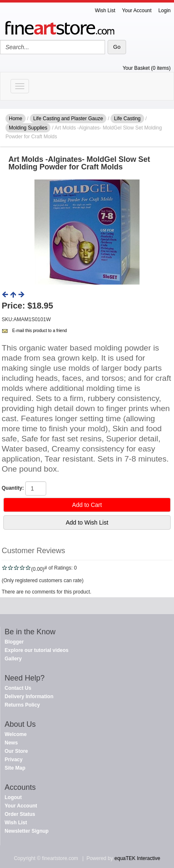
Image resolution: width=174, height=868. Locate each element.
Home (16, 119)
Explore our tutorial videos (37, 650)
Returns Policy (22, 705)
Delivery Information (29, 697)
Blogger (14, 642)
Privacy (14, 760)
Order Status (20, 814)
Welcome (16, 734)
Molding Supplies (28, 128)
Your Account (137, 11)
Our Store (16, 751)
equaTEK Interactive (137, 858)
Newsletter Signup (27, 831)
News (11, 743)
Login (165, 11)
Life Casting (127, 119)
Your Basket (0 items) (147, 68)
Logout (13, 797)
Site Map (15, 768)
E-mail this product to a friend (40, 331)
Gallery (13, 659)
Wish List (105, 11)
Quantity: (13, 488)
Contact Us (18, 688)
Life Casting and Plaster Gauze (68, 119)
